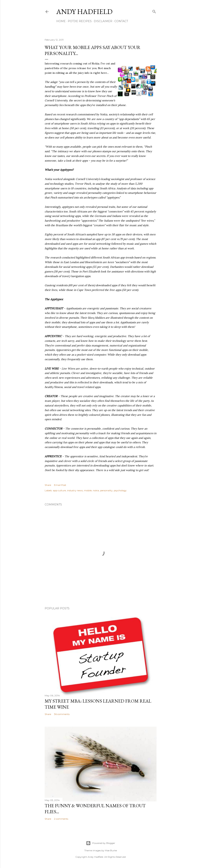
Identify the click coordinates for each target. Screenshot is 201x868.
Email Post (60, 485)
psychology (120, 490)
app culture (59, 490)
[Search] (154, 11)
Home (61, 21)
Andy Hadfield (84, 12)
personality (106, 490)
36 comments (62, 714)
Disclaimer (103, 21)
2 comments (61, 819)
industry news (75, 490)
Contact (121, 21)
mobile (88, 490)
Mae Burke (111, 850)
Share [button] (48, 485)
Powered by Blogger (101, 843)
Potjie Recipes (80, 21)
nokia (96, 490)
